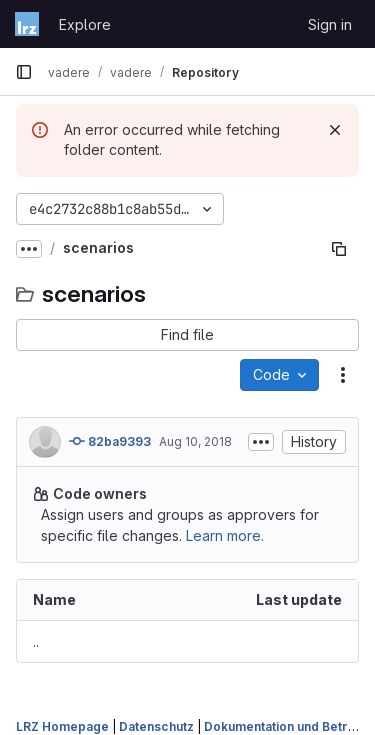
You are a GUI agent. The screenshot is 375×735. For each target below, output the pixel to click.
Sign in (330, 24)
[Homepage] (27, 24)
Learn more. (225, 535)
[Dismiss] (335, 130)
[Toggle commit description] (261, 442)
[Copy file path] (339, 249)
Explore (85, 24)
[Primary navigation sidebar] (24, 72)
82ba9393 (110, 441)
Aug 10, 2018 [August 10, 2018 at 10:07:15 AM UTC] (195, 441)
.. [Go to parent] (36, 641)
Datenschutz (156, 726)
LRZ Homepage (62, 726)
